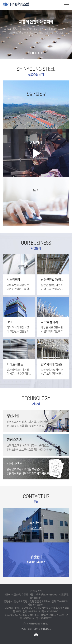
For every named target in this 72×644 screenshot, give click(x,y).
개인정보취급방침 (43, 629)
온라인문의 (26, 629)
